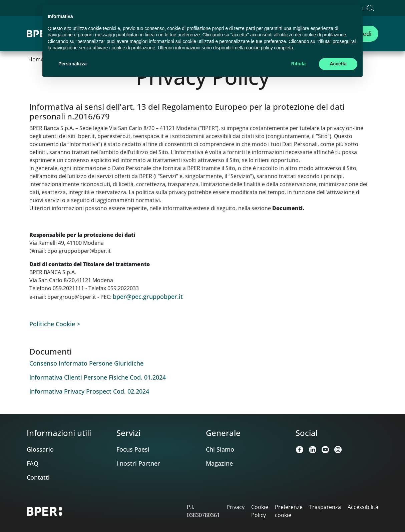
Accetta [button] (338, 64)
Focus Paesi (133, 449)
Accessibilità (363, 507)
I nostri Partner (138, 463)
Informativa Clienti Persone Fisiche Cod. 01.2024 (98, 377)
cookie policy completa (270, 48)
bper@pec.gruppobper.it (148, 297)
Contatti (38, 477)
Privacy (236, 507)
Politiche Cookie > (55, 324)
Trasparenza (325, 507)
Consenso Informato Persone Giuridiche (86, 363)
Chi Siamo (220, 449)
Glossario (40, 449)
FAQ (33, 463)
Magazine (219, 463)
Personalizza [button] (73, 64)
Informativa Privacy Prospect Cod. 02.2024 (89, 391)
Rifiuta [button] (299, 64)
